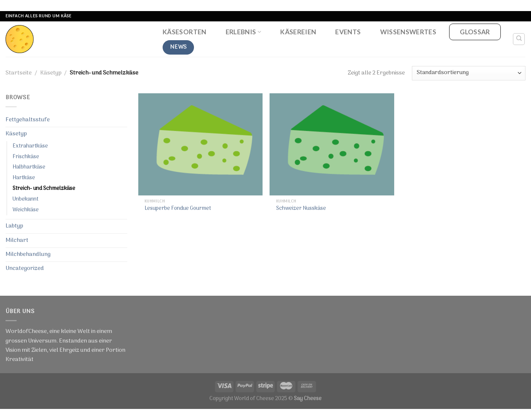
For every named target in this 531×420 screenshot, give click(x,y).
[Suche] (519, 39)
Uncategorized (25, 268)
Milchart (17, 240)
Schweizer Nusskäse (301, 209)
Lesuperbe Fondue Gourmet (178, 209)
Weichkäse (26, 210)
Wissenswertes (408, 32)
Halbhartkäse (29, 167)
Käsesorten (185, 32)
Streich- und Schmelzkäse (44, 189)
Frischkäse (26, 157)
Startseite (19, 73)
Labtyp (14, 226)
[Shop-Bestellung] (469, 73)
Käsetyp (51, 73)
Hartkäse (24, 178)
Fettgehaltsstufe (28, 120)
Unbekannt (25, 199)
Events (348, 32)
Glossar (475, 32)
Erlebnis (243, 32)
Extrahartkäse (30, 146)
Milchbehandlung (28, 254)
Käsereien (298, 32)
